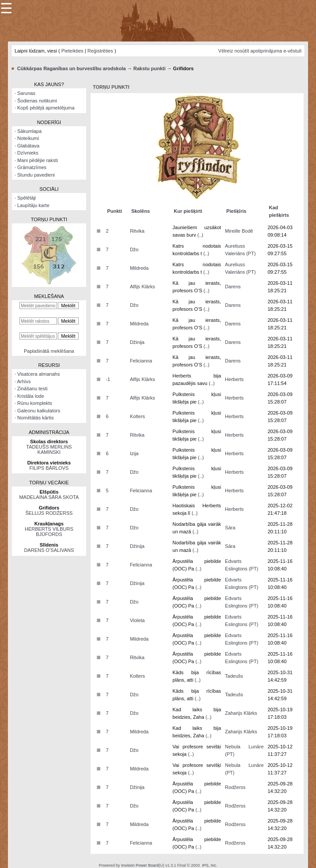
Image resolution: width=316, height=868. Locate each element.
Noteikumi (28, 138)
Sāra (230, 528)
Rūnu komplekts (35, 403)
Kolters (137, 416)
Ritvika (137, 231)
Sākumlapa (29, 131)
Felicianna (141, 361)
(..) (200, 235)
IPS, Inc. (209, 865)
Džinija (137, 342)
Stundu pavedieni (36, 175)
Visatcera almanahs (38, 374)
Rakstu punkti (150, 68)
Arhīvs (24, 381)
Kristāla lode (31, 396)
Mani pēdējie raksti (38, 160)
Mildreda (139, 268)
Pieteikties (72, 51)
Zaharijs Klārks (241, 713)
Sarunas (26, 93)
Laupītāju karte (33, 205)
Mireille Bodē (239, 231)
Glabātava (28, 146)
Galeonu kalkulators (39, 411)
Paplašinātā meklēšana (49, 351)
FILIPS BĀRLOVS (49, 468)
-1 (108, 379)
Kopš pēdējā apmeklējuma (46, 108)
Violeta (137, 620)
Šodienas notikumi (37, 101)
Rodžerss (235, 787)
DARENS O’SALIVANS (49, 550)
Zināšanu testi (32, 389)
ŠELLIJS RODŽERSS (49, 513)
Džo (134, 249)
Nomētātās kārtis (36, 418)
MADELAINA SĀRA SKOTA (49, 497)
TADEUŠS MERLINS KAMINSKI (49, 449)
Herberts (234, 379)
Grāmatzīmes (32, 167)
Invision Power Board (140, 865)
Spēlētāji (27, 198)
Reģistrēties (100, 51)
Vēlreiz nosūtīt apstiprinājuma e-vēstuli (260, 51)
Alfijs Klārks (143, 287)
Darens (233, 287)
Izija (134, 453)
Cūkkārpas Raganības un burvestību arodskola (72, 68)
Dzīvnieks (28, 153)
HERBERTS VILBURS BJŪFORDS (49, 532)
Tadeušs (234, 676)
